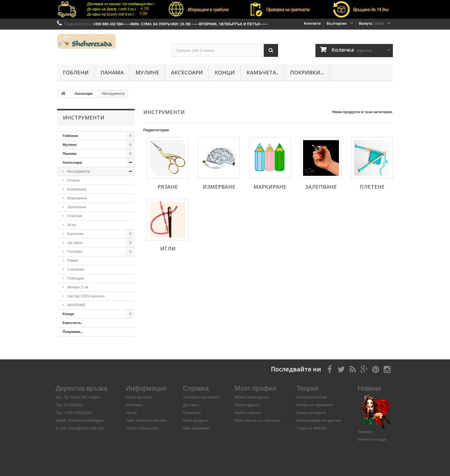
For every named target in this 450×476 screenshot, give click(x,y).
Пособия (74, 252)
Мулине (147, 72)
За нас (132, 413)
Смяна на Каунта (311, 413)
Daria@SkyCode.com (86, 428)
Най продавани (196, 428)
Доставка (191, 405)
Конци (225, 72)
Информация (146, 388)
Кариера (365, 432)
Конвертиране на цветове (319, 420)
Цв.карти (74, 243)
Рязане (73, 180)
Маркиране (76, 198)
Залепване (76, 207)
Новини (369, 388)
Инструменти (78, 171)
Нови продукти (196, 420)
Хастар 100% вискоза (86, 296)
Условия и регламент (201, 397)
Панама (112, 72)
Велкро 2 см (77, 287)
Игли (71, 225)
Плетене (74, 216)
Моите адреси (247, 405)
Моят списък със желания (257, 420)
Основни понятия (312, 397)
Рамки (72, 260)
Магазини (134, 405)
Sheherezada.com (152, 420)
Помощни (75, 278)
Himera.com (148, 428)
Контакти (312, 23)
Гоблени (76, 72)
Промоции (192, 413)
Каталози (75, 234)
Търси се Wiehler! (312, 428)
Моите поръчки (248, 413)
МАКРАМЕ (76, 305)
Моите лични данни (252, 397)
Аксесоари (187, 72)
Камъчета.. (262, 72)
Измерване (76, 189)
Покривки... (307, 72)
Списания (75, 269)
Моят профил (256, 388)
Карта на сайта (139, 397)
